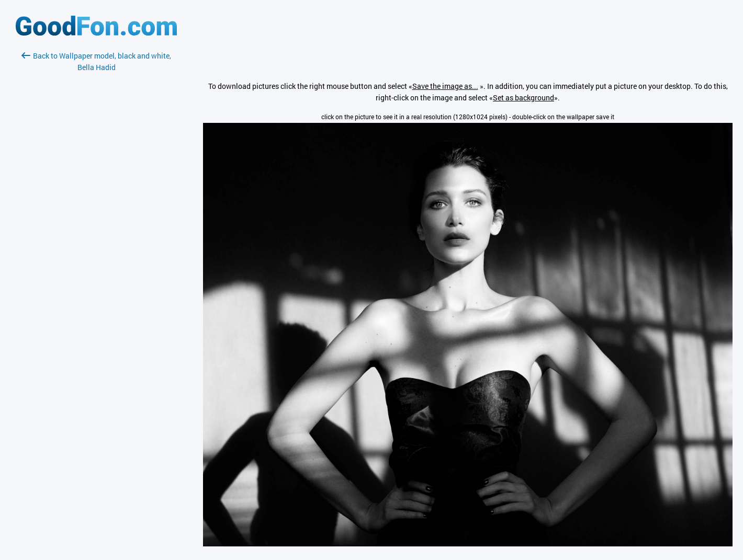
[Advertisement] (96, 197)
